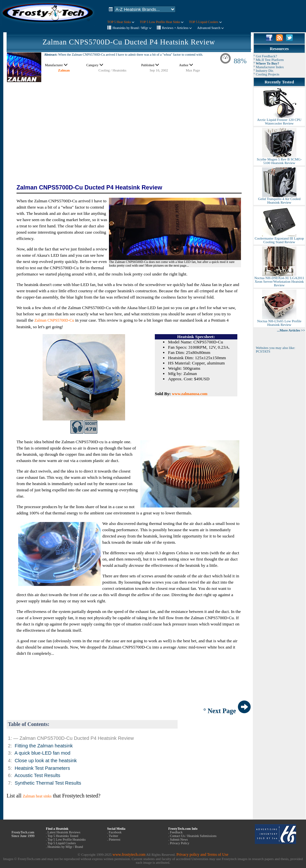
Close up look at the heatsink (46, 761)
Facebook (115, 832)
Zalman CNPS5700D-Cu (54, 320)
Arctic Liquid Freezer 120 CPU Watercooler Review (279, 120)
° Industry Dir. (264, 71)
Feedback (176, 832)
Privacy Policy (180, 843)
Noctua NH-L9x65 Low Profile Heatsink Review (279, 321)
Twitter (113, 836)
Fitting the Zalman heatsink (44, 746)
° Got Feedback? (265, 56)
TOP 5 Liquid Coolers (205, 22)
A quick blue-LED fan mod (42, 753)
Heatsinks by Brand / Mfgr (132, 28)
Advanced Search (210, 28)
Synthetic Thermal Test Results (48, 783)
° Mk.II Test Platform (269, 60)
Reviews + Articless (177, 28)
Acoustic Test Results (37, 775)
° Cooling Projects (266, 74)
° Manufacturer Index (269, 67)
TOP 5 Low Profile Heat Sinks (162, 22)
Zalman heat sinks (37, 796)
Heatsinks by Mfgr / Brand (65, 847)
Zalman (64, 70)
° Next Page (227, 711)
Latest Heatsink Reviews (64, 832)
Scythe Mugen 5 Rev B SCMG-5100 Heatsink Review (279, 160)
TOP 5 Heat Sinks (121, 22)
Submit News (179, 839)
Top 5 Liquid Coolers (62, 843)
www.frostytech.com (129, 854)
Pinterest (114, 839)
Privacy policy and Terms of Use (202, 854)
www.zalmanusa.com (190, 394)
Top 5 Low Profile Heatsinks (67, 839)
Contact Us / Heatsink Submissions (193, 836)
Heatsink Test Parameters (42, 768)
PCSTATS (263, 351)
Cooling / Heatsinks (112, 70)
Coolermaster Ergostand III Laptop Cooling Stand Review (279, 239)
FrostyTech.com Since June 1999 (23, 834)
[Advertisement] (129, 129)
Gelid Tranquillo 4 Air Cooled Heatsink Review (279, 199)
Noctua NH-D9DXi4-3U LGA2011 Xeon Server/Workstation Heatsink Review (279, 280)
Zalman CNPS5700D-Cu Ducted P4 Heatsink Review (129, 42)
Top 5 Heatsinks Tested (63, 836)
